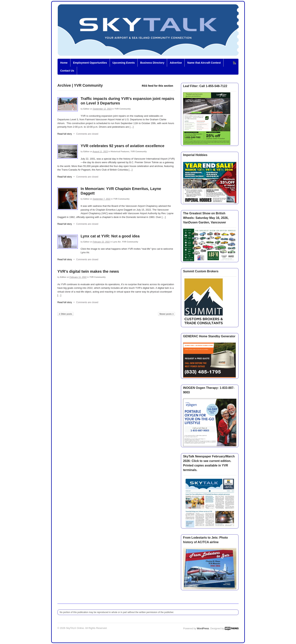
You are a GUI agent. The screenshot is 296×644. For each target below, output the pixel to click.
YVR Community (123, 109)
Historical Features (120, 151)
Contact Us (67, 71)
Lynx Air (117, 242)
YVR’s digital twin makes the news (88, 271)
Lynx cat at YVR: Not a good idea (110, 236)
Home (64, 63)
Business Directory (152, 63)
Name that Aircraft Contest (204, 63)
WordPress (203, 628)
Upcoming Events (124, 63)
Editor (86, 109)
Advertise (176, 63)
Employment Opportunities (90, 63)
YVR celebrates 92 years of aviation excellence (123, 146)
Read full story (65, 134)
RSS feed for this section (157, 86)
